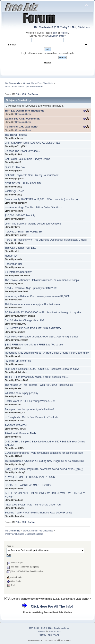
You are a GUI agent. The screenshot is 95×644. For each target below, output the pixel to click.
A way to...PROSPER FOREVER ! (24, 232)
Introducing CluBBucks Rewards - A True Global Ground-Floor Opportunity (47, 353)
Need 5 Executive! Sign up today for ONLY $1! (31, 288)
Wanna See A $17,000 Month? (23, 119)
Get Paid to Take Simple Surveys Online (27, 159)
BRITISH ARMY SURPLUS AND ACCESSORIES (33, 143)
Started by (24, 100)
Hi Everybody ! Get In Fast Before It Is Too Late (31, 417)
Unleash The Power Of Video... (22, 151)
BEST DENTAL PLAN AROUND (23, 183)
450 (24, 94)
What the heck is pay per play (21, 393)
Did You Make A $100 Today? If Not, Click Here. (63, 27)
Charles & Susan (23, 114)
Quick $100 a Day (15, 167)
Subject (11, 100)
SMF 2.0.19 (34, 628)
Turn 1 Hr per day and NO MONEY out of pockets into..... (37, 377)
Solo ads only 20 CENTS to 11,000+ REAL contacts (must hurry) (41, 199)
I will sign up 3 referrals (18, 361)
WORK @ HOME (15, 191)
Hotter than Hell (14, 264)
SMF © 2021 (47, 628)
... (21, 94)
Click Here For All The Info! (52, 606)
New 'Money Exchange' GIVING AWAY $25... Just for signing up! (41, 337)
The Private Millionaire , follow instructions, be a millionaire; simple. (42, 280)
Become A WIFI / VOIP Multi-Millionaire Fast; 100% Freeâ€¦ (38, 513)
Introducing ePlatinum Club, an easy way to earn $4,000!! (37, 296)
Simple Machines (61, 628)
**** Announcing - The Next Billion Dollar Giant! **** (34, 208)
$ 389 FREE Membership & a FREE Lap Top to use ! (34, 345)
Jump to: (10, 546)
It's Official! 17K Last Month (21, 127)
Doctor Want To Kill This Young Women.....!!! (30, 401)
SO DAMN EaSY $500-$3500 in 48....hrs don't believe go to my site (43, 312)
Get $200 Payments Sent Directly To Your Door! (32, 175)
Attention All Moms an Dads (20, 433)
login (55, 33)
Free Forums (55, 631)
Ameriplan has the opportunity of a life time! (29, 409)
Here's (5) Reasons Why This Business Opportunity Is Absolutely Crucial (46, 240)
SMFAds (42, 631)
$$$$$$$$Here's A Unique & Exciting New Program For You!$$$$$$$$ (44, 461)
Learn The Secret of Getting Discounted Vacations (33, 224)
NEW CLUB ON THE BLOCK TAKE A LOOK (30, 477)
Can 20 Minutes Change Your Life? (24, 320)
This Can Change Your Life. (20, 248)
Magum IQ (11, 256)
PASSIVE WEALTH (16, 425)
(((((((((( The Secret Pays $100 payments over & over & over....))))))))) (44, 469)
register (64, 33)
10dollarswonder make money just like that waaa (32, 304)
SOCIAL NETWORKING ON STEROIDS (28, 485)
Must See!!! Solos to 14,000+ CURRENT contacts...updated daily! (42, 369)
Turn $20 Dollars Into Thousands (24, 111)
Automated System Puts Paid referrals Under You (33, 505)
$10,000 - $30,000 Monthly (20, 215)
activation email (56, 36)
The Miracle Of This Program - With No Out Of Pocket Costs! (39, 385)
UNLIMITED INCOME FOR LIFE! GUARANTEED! (33, 328)
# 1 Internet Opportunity (18, 272)
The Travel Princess (16, 135)
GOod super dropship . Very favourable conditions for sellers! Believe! (44, 453)
